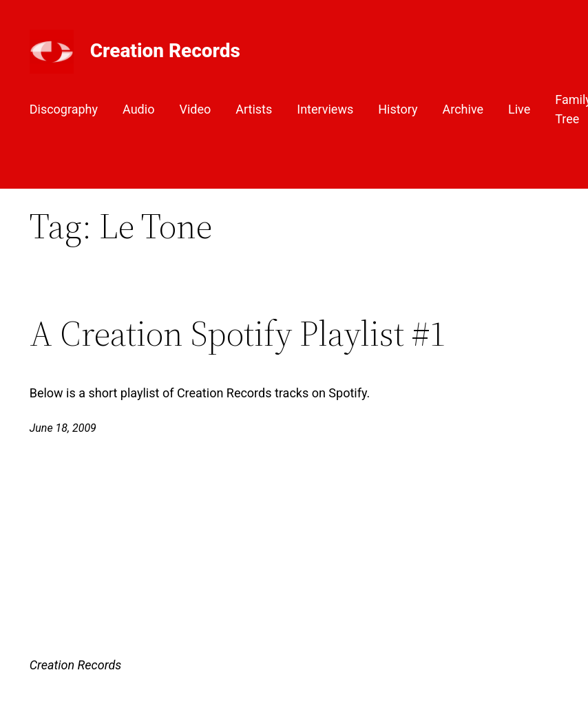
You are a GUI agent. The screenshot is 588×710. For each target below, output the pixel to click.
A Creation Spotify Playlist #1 (238, 334)
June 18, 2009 (63, 428)
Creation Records (165, 51)
